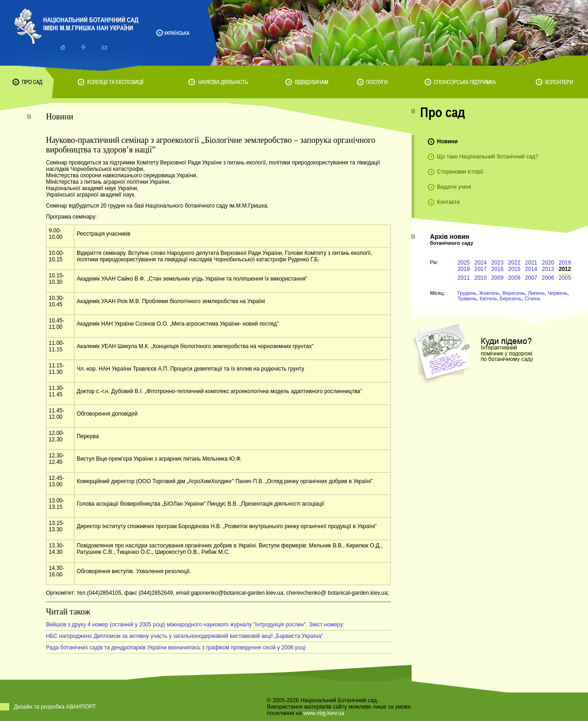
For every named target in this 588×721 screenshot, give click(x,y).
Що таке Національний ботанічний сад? (488, 157)
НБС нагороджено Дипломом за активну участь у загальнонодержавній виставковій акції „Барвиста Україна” (184, 636)
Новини (447, 141)
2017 (481, 269)
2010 (481, 278)
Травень (467, 299)
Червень (557, 293)
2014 (531, 269)
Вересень (514, 293)
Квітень (488, 299)
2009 (497, 278)
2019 (565, 263)
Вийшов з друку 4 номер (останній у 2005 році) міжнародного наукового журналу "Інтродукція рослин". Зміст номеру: (195, 625)
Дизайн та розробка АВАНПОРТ (55, 707)
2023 (497, 263)
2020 (548, 263)
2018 (464, 269)
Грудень (467, 293)
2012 (565, 269)
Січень (532, 299)
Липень (536, 293)
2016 (497, 269)
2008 (514, 278)
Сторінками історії (460, 172)
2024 (481, 263)
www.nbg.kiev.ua (324, 713)
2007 (531, 278)
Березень (511, 299)
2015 (514, 269)
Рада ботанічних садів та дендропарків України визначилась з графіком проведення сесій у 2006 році (176, 648)
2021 (531, 263)
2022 (514, 263)
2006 (548, 278)
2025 (464, 263)
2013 (548, 269)
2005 (565, 278)
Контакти (448, 202)
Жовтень (489, 293)
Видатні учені (454, 187)
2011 (464, 278)
